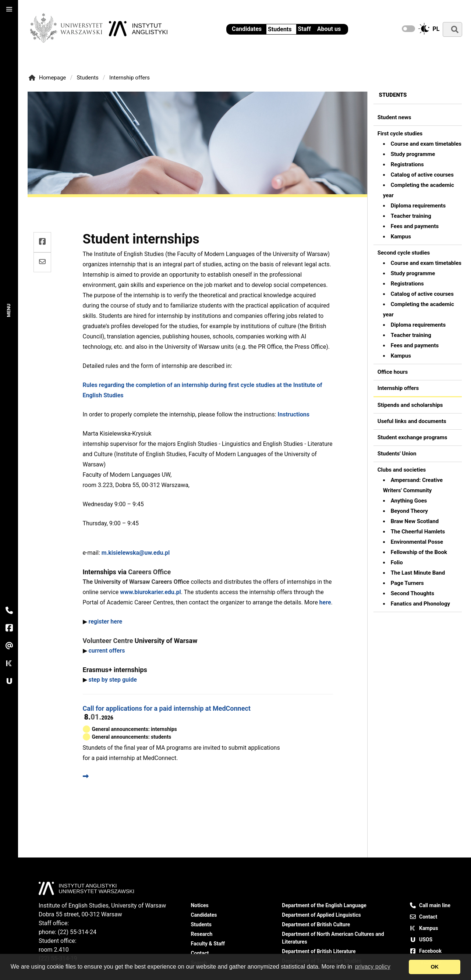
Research (201, 934)
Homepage (49, 78)
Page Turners (407, 583)
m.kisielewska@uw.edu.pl (136, 553)
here (325, 602)
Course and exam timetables (426, 144)
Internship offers (130, 78)
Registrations (407, 164)
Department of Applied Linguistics (321, 915)
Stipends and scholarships (410, 405)
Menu (9, 310)
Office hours (393, 372)
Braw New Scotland (415, 521)
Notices (199, 905)
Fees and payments (415, 226)
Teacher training (411, 216)
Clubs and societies (402, 470)
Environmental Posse (417, 542)
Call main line (430, 905)
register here (105, 622)
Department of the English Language (324, 905)
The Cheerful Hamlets (418, 532)
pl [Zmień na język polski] (436, 29)
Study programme (413, 154)
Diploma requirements (418, 206)
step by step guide (112, 680)
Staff (304, 29)
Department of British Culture (316, 924)
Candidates (204, 915)
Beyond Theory (409, 511)
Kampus (401, 237)
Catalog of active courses (422, 175)
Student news (394, 117)
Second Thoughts (412, 593)
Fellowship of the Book (419, 552)
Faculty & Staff (208, 944)
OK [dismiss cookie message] (435, 967)
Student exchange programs (412, 437)
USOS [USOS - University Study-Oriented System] (421, 940)
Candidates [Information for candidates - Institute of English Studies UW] (247, 29)
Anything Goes (409, 501)
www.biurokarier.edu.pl (150, 592)
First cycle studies (400, 134)
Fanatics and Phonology (420, 604)
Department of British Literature (319, 951)
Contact (424, 917)
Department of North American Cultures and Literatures (333, 938)
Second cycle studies (404, 253)
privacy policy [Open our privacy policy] (373, 967)
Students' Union (397, 454)
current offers (107, 651)
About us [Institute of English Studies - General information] (329, 29)
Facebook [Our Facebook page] (426, 951)
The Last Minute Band (418, 573)
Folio (397, 562)
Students (280, 29)
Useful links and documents (412, 421)
